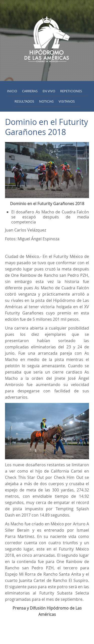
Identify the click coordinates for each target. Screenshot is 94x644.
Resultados (24, 101)
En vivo (49, 91)
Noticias (46, 101)
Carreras (30, 91)
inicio (12, 91)
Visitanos (67, 101)
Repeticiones (71, 91)
